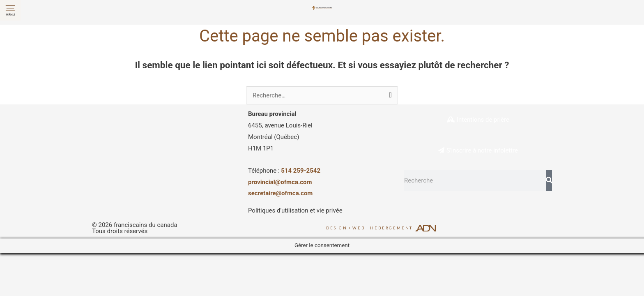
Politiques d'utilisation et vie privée (295, 210)
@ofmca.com (294, 193)
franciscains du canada (146, 225)
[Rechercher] (549, 180)
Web (359, 228)
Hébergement (391, 228)
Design (337, 228)
